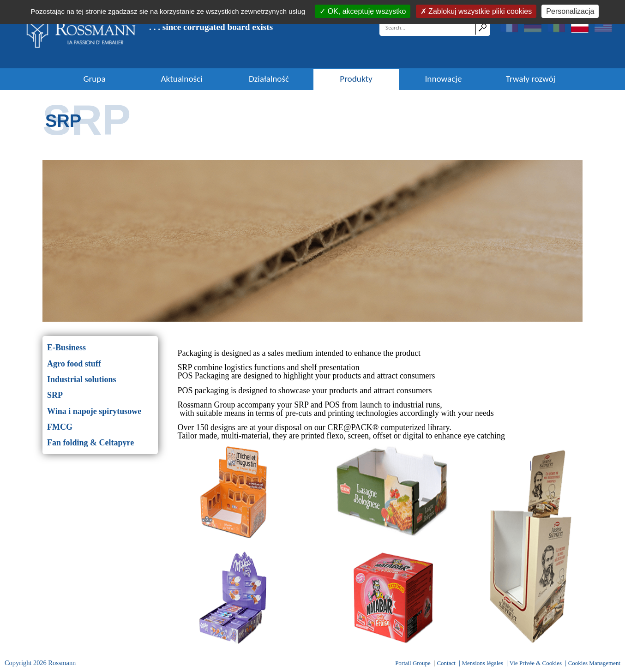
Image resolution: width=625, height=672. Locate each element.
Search (482, 27)
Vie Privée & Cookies (536, 663)
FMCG (60, 427)
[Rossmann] (81, 34)
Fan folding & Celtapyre (90, 443)
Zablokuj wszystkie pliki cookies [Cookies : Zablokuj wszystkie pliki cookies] (479, 11)
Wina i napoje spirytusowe (94, 411)
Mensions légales (482, 663)
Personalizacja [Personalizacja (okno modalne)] (570, 11)
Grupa (94, 79)
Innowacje (444, 79)
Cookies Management (594, 663)
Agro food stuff (74, 364)
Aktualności (181, 79)
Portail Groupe (413, 663)
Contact (446, 663)
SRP (55, 395)
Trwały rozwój (531, 79)
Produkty (356, 79)
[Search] (428, 27)
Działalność (269, 79)
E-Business (66, 348)
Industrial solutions (82, 379)
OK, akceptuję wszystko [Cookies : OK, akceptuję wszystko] (366, 11)
